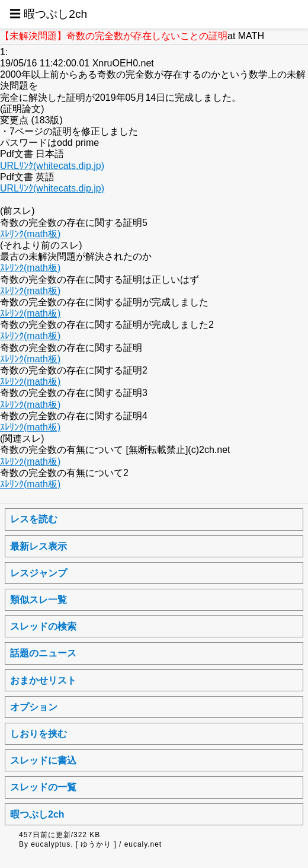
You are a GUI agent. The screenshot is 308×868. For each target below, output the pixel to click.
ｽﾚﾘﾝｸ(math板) (30, 234)
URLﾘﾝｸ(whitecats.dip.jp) (52, 166)
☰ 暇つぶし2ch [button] (48, 14)
